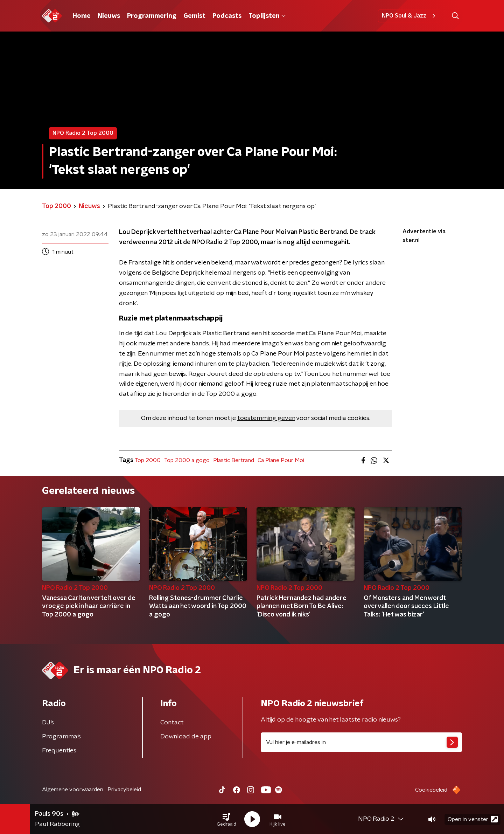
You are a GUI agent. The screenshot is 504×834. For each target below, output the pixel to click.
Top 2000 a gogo (187, 460)
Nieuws (109, 16)
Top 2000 (148, 460)
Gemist (194, 16)
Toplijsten (267, 16)
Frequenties (59, 751)
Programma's (61, 737)
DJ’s (48, 723)
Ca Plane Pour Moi (281, 460)
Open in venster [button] (473, 819)
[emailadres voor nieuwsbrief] (361, 742)
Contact (172, 723)
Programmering (152, 16)
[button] (226, 819)
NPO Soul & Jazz (410, 16)
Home (82, 16)
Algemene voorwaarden (73, 790)
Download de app (186, 737)
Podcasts (227, 16)
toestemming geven (266, 418)
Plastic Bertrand (234, 460)
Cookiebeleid (431, 790)
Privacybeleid (124, 790)
